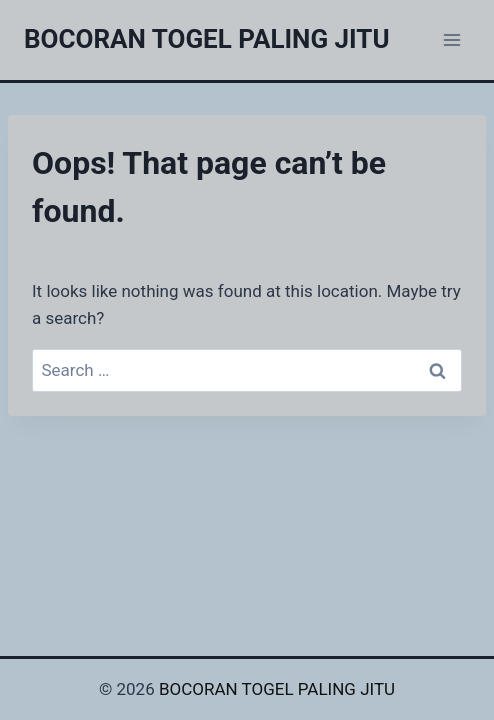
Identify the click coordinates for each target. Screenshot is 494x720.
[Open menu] (451, 39)
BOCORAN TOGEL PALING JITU (277, 689)
